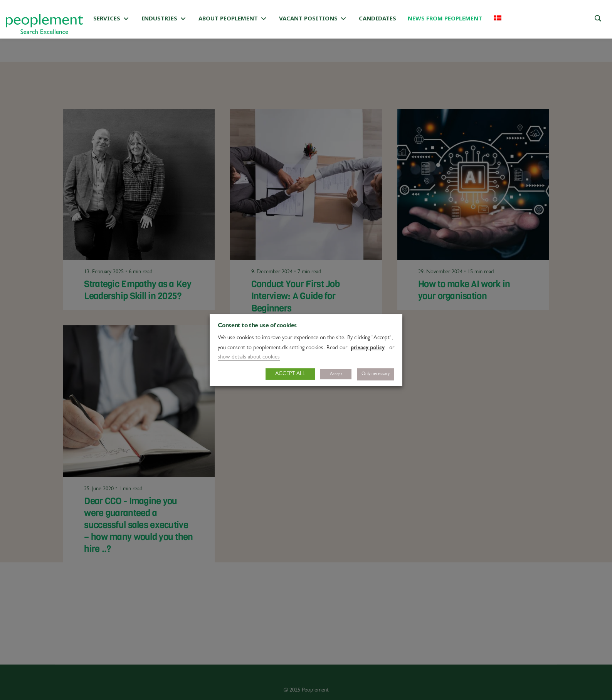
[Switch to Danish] (498, 19)
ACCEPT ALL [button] (290, 374)
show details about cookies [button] (249, 358)
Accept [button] (336, 374)
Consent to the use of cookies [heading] (257, 326)
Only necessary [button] (376, 374)
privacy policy (368, 348)
